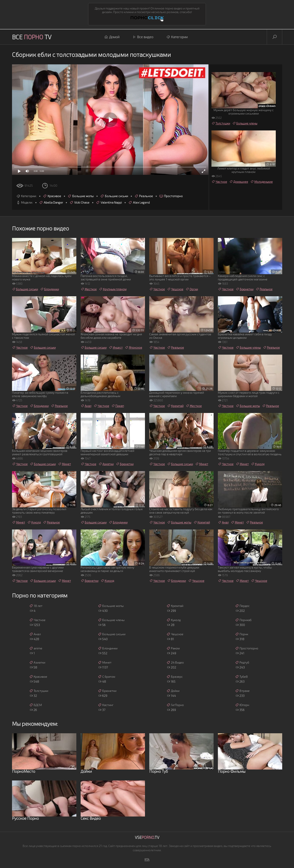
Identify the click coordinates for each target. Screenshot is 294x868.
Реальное (144, 196)
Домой (112, 37)
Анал (86, 406)
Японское (133, 348)
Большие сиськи (114, 196)
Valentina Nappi (109, 203)
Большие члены (245, 123)
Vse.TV (147, 837)
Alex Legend (139, 203)
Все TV (32, 37)
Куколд (258, 464)
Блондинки (50, 289)
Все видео (143, 37)
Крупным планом (113, 289)
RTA (147, 860)
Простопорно (171, 196)
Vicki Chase (79, 203)
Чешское (175, 289)
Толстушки (221, 123)
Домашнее (239, 182)
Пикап (118, 406)
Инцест (116, 348)
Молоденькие (262, 182)
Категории (177, 37)
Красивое (52, 196)
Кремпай (175, 406)
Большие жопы (81, 196)
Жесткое (89, 289)
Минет (64, 464)
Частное (219, 182)
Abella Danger (51, 203)
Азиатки (106, 464)
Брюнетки (245, 289)
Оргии (192, 289)
